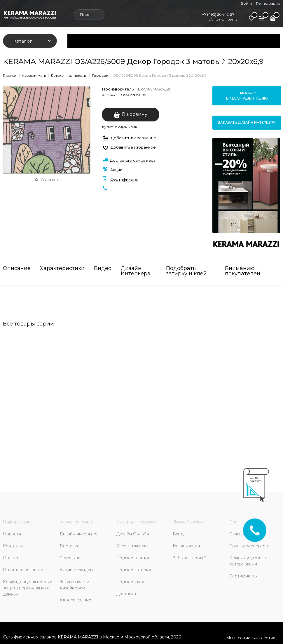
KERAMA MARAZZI (153, 89)
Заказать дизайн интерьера (247, 122)
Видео (103, 269)
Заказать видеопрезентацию (247, 96)
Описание (17, 269)
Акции (116, 170)
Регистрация (268, 3)
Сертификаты (124, 179)
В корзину (135, 114)
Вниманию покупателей (243, 271)
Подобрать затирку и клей (186, 271)
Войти (246, 3)
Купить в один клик (120, 127)
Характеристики (62, 269)
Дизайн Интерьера (136, 271)
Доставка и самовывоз (133, 160)
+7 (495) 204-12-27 (218, 14)
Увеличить (49, 180)
